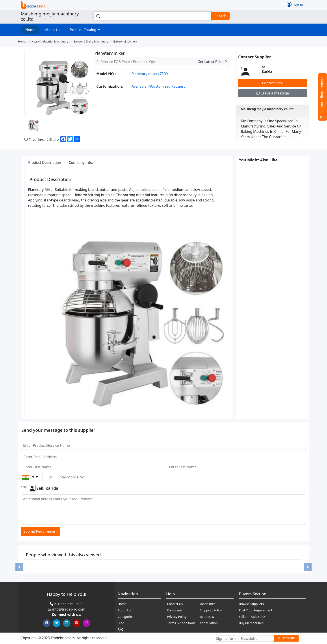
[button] (19, 567)
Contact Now (273, 83)
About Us (53, 30)
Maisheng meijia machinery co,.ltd (267, 109)
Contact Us (175, 604)
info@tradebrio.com (69, 609)
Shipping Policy (211, 610)
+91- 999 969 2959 (68, 604)
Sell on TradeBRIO (252, 617)
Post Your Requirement (256, 610)
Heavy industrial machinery (50, 41)
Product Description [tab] (45, 162)
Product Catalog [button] (83, 30)
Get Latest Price (213, 62)
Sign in (295, 4)
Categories (125, 617)
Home (30, 30)
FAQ (121, 629)
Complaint (175, 610)
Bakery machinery (125, 41)
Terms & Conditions (181, 623)
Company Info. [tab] (81, 162)
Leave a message (273, 93)
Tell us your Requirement (322, 97)
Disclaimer (207, 604)
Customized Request (166, 86)
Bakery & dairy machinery (91, 41)
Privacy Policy (177, 617)
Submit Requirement (40, 531)
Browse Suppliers (251, 604)
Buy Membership (251, 623)
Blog (121, 623)
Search (219, 16)
